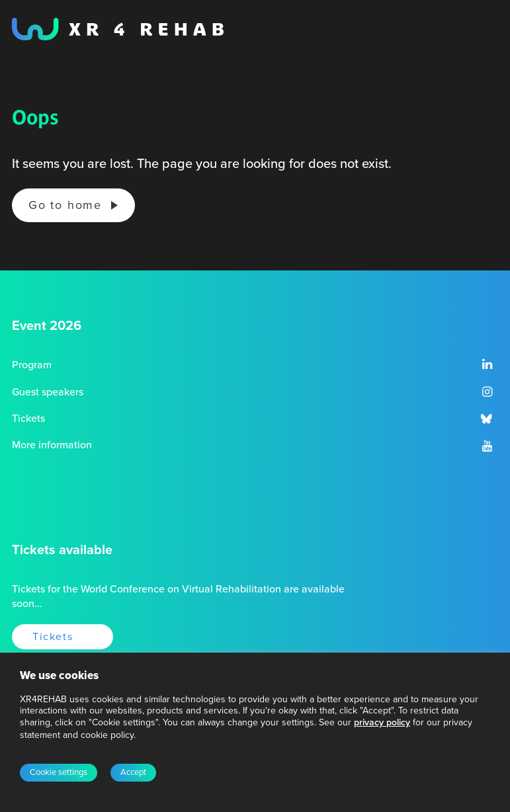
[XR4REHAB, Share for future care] (118, 29)
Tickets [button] (53, 637)
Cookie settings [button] (59, 772)
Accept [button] (133, 772)
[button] (487, 366)
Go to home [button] (65, 205)
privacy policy (382, 722)
